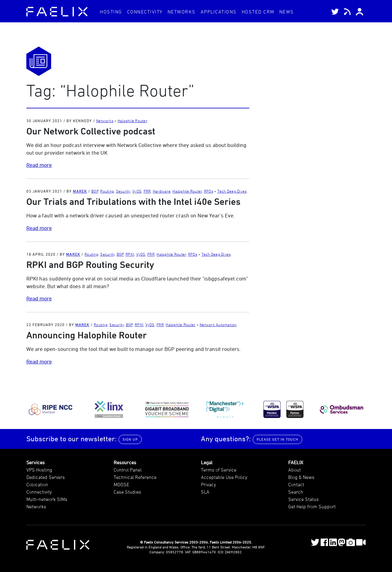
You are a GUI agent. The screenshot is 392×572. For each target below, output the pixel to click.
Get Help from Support (312, 506)
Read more (39, 165)
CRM (258, 12)
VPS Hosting (39, 470)
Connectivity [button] (145, 12)
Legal (207, 462)
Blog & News (301, 477)
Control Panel (128, 470)
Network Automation (218, 325)
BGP (95, 191)
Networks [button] (182, 12)
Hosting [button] (111, 12)
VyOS (137, 191)
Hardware (162, 191)
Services (36, 462)
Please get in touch (277, 439)
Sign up (130, 439)
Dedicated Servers (46, 477)
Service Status (303, 499)
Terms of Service (219, 470)
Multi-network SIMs (47, 499)
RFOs (209, 191)
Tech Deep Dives (232, 191)
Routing (107, 191)
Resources (125, 462)
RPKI (130, 254)
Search (296, 492)
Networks (105, 121)
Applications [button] (219, 12)
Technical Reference (135, 477)
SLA (205, 492)
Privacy (208, 484)
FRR (147, 191)
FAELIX (296, 462)
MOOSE (121, 484)
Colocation (37, 484)
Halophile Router (132, 121)
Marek (80, 191)
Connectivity (39, 492)
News (287, 12)
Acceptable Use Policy (224, 477)
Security (123, 191)
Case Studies (127, 492)
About (294, 470)
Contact (296, 484)
